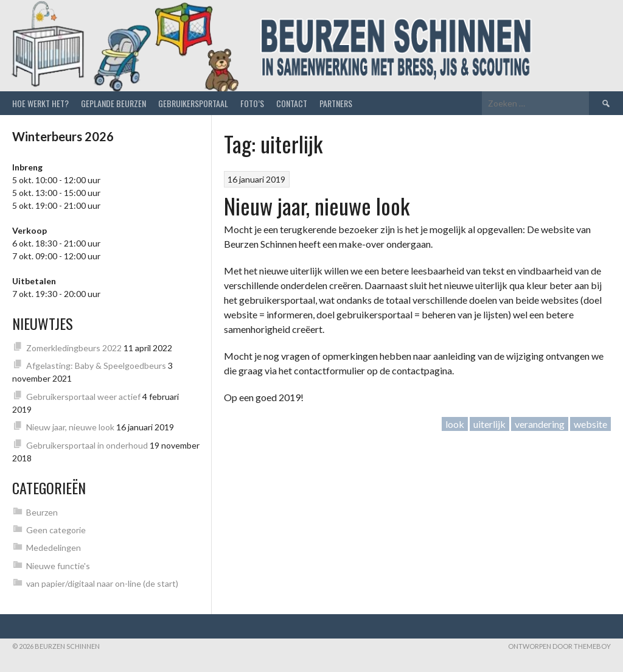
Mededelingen (54, 548)
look (455, 424)
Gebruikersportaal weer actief (83, 397)
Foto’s (252, 103)
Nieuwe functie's (58, 566)
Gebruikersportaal (193, 103)
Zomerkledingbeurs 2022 (74, 348)
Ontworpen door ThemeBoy (559, 646)
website (590, 424)
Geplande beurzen (113, 103)
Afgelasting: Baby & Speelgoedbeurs (96, 366)
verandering (540, 424)
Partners (336, 103)
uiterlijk (489, 424)
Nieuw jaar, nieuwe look (317, 205)
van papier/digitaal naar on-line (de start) (102, 583)
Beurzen (42, 512)
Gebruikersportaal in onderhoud (87, 445)
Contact (292, 103)
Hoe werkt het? (40, 103)
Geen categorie (56, 530)
